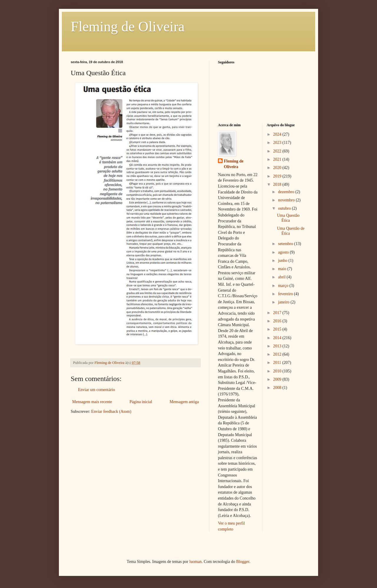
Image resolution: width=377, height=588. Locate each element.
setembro (286, 244)
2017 (278, 313)
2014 (278, 338)
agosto (284, 252)
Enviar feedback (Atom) (111, 412)
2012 (278, 354)
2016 (278, 321)
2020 (278, 168)
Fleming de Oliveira (128, 26)
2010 (278, 371)
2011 (278, 363)
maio (283, 269)
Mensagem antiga (184, 402)
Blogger (243, 562)
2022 (278, 151)
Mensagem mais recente (92, 402)
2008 (278, 388)
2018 (278, 184)
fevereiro (286, 294)
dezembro (287, 192)
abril (282, 277)
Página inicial (141, 402)
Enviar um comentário (96, 390)
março (284, 286)
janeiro (284, 302)
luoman (196, 562)
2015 (278, 329)
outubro (285, 208)
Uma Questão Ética (288, 218)
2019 (278, 176)
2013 (278, 346)
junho (283, 261)
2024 (278, 134)
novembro (287, 200)
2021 (278, 159)
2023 (278, 143)
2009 (278, 379)
